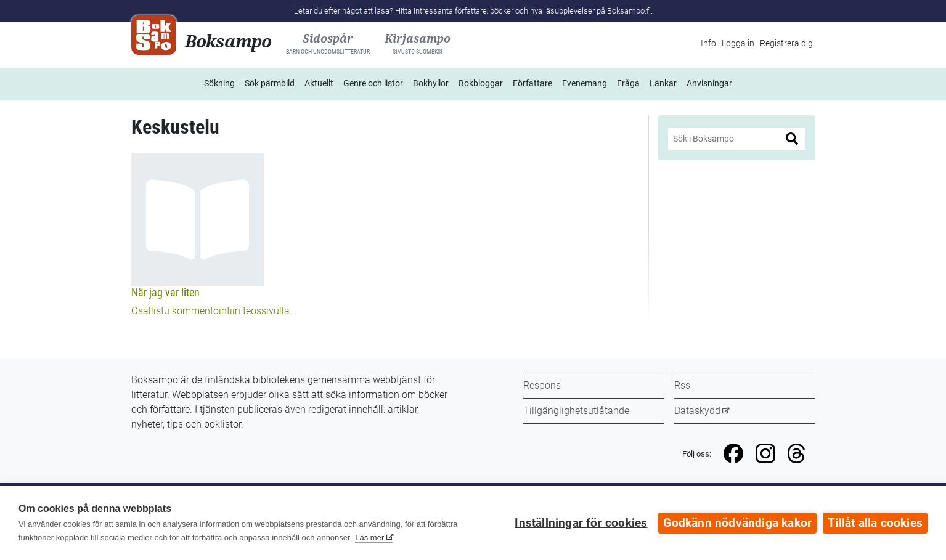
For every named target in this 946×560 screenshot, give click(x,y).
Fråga (628, 83)
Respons (542, 385)
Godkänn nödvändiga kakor (737, 523)
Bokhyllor (431, 83)
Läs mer (369, 538)
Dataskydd (697, 411)
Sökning (219, 83)
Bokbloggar (481, 83)
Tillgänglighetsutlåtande (576, 411)
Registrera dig (786, 43)
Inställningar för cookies (581, 523)
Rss (682, 385)
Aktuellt (319, 83)
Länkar (663, 83)
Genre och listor (373, 83)
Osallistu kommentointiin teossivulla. (212, 311)
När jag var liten (165, 292)
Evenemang (585, 83)
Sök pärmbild (270, 83)
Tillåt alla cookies (875, 523)
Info (708, 43)
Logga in (738, 43)
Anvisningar (709, 83)
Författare (532, 83)
